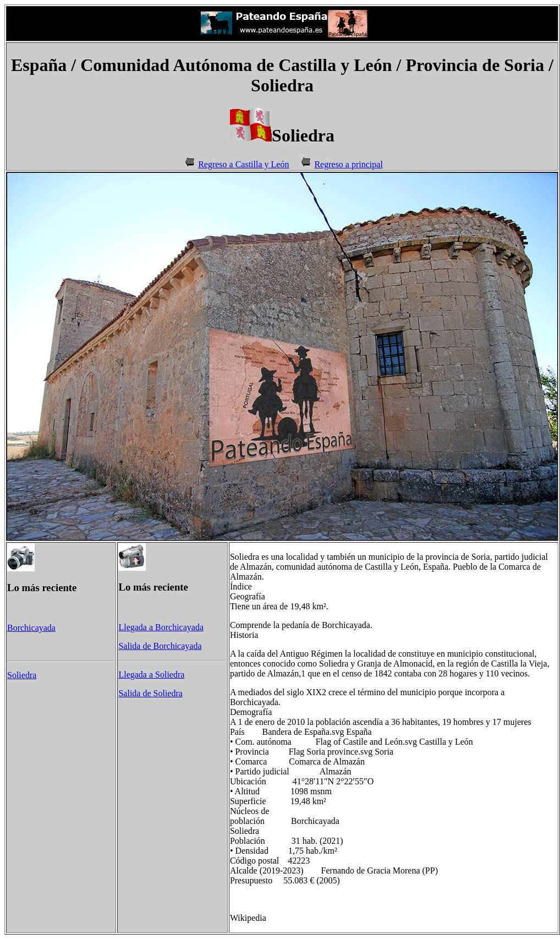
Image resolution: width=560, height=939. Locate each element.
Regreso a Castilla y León (243, 164)
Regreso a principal (348, 164)
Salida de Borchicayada (160, 646)
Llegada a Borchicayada (161, 627)
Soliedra (22, 675)
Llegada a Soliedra (151, 675)
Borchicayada (31, 628)
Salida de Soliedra (150, 693)
